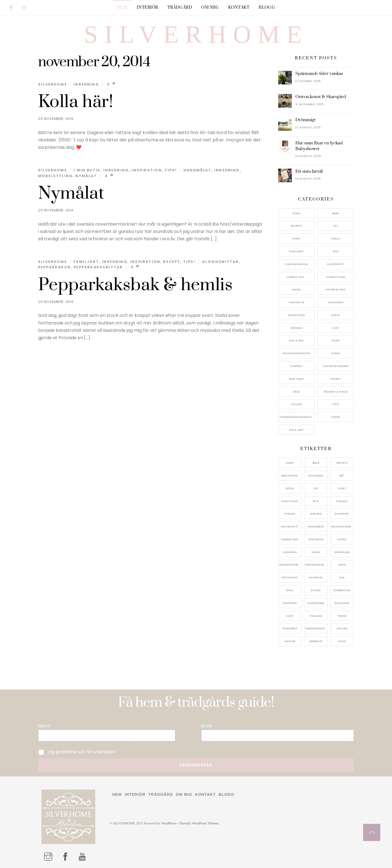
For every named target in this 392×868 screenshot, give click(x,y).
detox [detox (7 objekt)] (290, 488)
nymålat (86, 176)
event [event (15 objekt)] (342, 488)
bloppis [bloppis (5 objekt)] (342, 463)
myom (336, 353)
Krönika (296, 328)
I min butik (87, 170)
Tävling (296, 404)
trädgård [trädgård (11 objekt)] (290, 628)
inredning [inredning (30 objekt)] (342, 552)
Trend (336, 417)
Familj (336, 239)
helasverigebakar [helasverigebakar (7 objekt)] (342, 526)
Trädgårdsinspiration (296, 417)
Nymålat (71, 193)
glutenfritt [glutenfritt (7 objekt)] (290, 526)
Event (296, 239)
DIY (336, 226)
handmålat (197, 170)
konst (336, 315)
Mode (336, 340)
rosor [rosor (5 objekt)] (316, 590)
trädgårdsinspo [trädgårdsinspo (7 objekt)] (316, 628)
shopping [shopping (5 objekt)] (290, 603)
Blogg (267, 7)
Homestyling (336, 277)
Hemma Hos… (296, 277)
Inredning (86, 84)
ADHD (296, 213)
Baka (336, 213)
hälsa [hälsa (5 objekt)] (316, 552)
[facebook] (11, 7)
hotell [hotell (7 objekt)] (342, 539)
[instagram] (24, 7)
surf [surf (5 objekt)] (290, 616)
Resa (296, 392)
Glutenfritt (336, 264)
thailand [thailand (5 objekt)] (316, 616)
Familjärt (86, 262)
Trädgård (180, 7)
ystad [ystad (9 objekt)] (342, 641)
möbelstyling (55, 176)
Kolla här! (76, 102)
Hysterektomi (336, 289)
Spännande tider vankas (319, 74)
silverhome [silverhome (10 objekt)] (316, 603)
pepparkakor (54, 267)
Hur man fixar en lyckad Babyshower (319, 146)
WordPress (169, 823)
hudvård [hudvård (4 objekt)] (290, 552)
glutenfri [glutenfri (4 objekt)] (342, 514)
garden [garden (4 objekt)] (316, 514)
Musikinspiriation (296, 353)
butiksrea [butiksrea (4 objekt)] (316, 476)
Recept (172, 262)
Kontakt (239, 7)
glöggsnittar (220, 262)
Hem (122, 7)
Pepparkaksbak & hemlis (135, 285)
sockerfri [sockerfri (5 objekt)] (342, 603)
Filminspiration (296, 264)
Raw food (296, 379)
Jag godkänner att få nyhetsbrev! (77, 752)
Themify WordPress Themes (199, 823)
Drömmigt (305, 120)
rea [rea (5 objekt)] (342, 577)
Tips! (171, 170)
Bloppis (296, 226)
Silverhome (53, 84)
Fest (336, 251)
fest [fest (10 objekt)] (316, 501)
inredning (227, 170)
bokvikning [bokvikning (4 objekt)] (290, 476)
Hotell (296, 289)
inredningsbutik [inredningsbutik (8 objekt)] (290, 565)
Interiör (147, 7)
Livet (336, 328)
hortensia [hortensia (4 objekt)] (316, 539)
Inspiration (147, 170)
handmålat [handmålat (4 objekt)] (316, 526)
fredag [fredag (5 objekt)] (290, 514)
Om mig (210, 7)
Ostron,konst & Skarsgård (321, 97)
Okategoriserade (336, 366)
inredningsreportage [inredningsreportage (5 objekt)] (316, 565)
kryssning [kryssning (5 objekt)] (290, 577)
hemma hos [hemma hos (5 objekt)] (290, 539)
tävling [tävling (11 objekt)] (342, 628)
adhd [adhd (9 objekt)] (290, 463)
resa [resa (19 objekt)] (290, 590)
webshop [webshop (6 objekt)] (316, 641)
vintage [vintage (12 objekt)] (290, 641)
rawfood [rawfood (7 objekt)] (316, 577)
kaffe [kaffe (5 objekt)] (342, 565)
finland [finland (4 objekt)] (342, 501)
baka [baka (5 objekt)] (316, 463)
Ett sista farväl (309, 171)
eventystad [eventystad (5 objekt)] (290, 501)
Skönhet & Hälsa (336, 392)
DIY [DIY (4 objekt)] (316, 488)
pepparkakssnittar (98, 267)
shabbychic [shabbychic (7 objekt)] (342, 590)
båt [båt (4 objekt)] (342, 476)
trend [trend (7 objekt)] (342, 616)
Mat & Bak (296, 340)
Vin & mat (296, 430)
